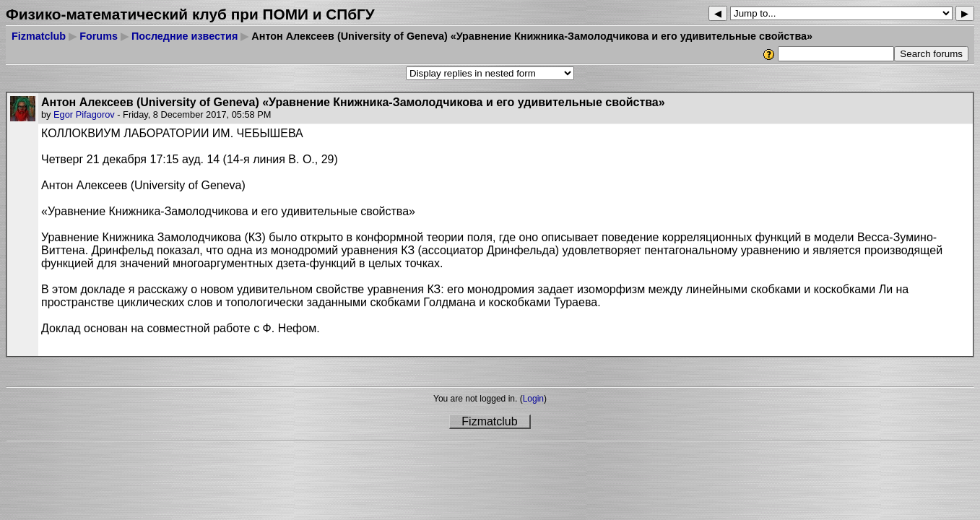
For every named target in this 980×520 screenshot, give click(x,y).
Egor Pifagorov (84, 114)
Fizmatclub (39, 36)
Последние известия (185, 36)
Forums (99, 36)
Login (533, 399)
